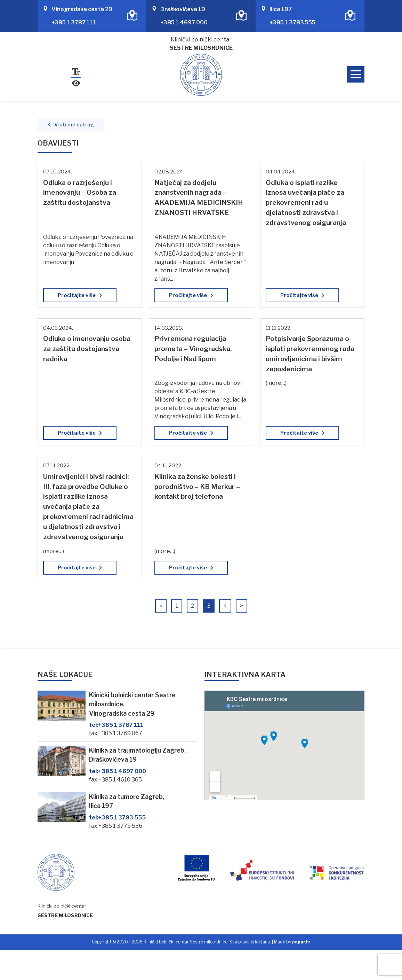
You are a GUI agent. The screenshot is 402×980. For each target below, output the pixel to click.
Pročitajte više (77, 295)
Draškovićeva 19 (183, 9)
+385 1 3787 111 (74, 22)
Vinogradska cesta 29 (82, 9)
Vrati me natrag (74, 125)
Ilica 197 (281, 9)
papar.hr (301, 942)
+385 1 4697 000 (184, 22)
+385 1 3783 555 (292, 22)
